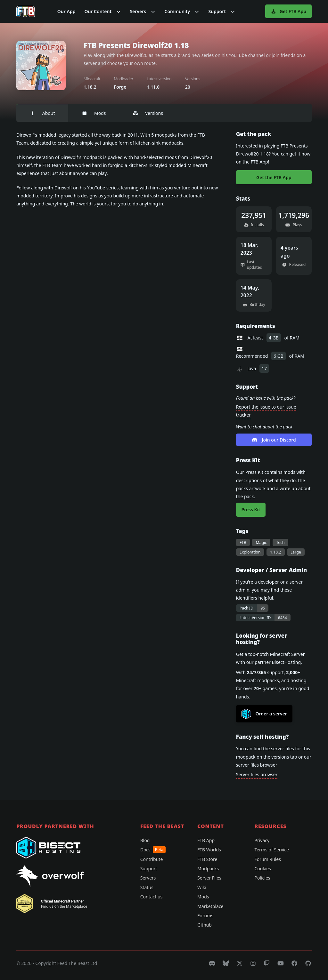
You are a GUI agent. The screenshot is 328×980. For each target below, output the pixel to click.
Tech (280, 542)
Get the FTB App (274, 177)
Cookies (262, 868)
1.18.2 (276, 552)
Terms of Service (272, 850)
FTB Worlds (209, 850)
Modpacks (208, 868)
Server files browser (257, 774)
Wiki (202, 887)
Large (296, 552)
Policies (262, 878)
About (42, 113)
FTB (243, 542)
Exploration (250, 552)
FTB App (206, 840)
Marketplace (210, 906)
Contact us (152, 897)
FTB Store (207, 859)
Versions (148, 113)
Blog (145, 840)
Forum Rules (267, 859)
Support (149, 868)
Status (147, 887)
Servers (148, 878)
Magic (261, 542)
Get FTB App (288, 11)
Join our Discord (274, 440)
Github (205, 925)
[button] (102, 11)
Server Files (209, 878)
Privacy (262, 840)
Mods (94, 113)
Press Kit (251, 510)
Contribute (152, 859)
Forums (205, 916)
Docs (153, 850)
